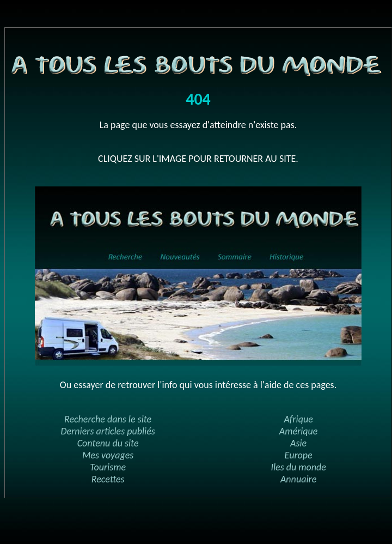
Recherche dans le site (108, 419)
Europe (299, 455)
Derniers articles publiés (108, 431)
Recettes (108, 479)
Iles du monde (298, 467)
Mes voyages (108, 455)
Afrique (298, 419)
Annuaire (298, 479)
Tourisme (108, 467)
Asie (298, 443)
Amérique (299, 431)
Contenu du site (108, 443)
